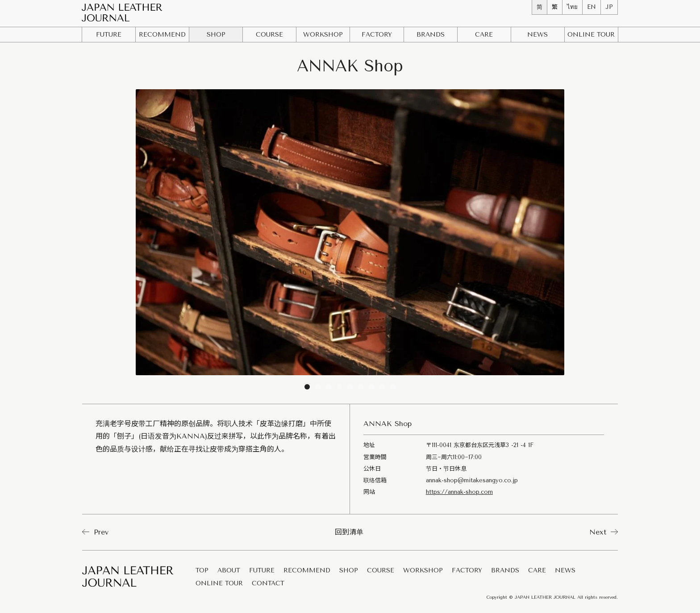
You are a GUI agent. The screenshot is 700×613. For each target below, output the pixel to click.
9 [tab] (393, 389)
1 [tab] (307, 389)
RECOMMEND (162, 35)
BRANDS (431, 35)
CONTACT (268, 584)
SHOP (216, 35)
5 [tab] (350, 389)
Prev (95, 532)
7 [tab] (371, 389)
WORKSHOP (323, 35)
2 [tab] (318, 389)
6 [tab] (361, 389)
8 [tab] (382, 389)
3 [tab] (329, 389)
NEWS (537, 35)
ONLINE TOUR (219, 584)
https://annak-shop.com (459, 492)
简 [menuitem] (540, 7)
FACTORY (377, 35)
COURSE (269, 35)
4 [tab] (339, 389)
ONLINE (591, 35)
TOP (202, 571)
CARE (484, 35)
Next (604, 532)
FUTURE (109, 35)
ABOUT (229, 571)
